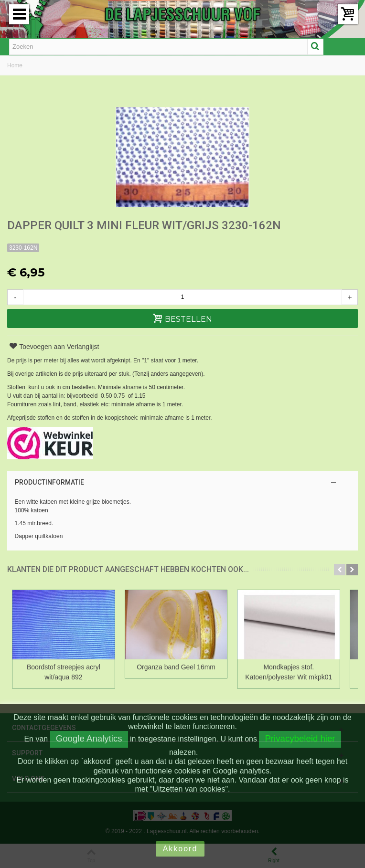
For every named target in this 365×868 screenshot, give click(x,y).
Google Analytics (89, 738)
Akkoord (180, 849)
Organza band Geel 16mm (182, 667)
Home (15, 65)
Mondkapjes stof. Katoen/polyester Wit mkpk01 (299, 672)
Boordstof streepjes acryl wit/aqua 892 (65, 672)
